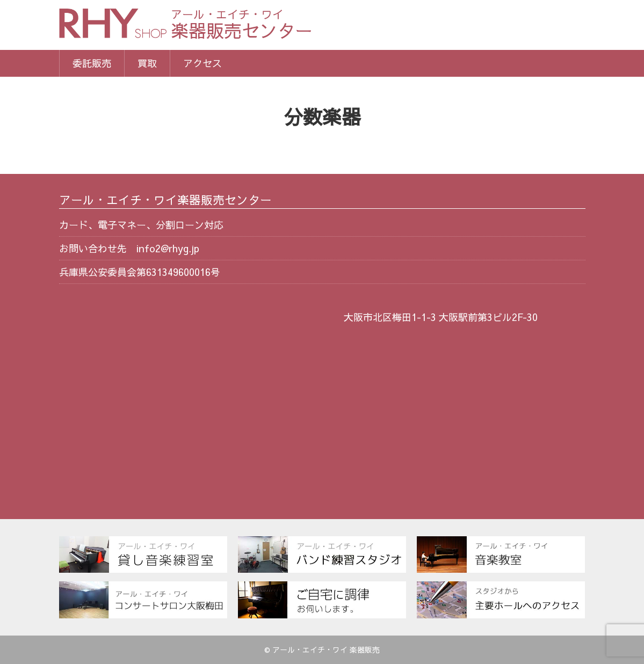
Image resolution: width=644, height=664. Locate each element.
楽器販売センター (242, 25)
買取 (147, 63)
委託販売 (92, 63)
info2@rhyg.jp (168, 248)
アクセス (202, 63)
